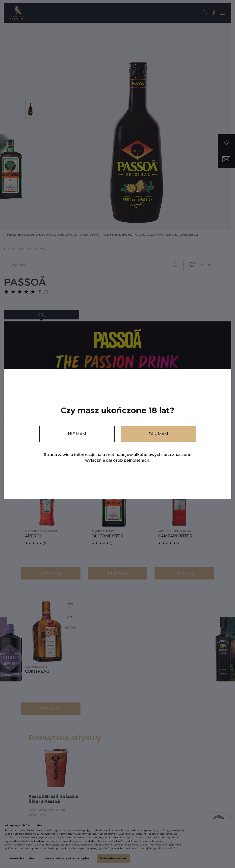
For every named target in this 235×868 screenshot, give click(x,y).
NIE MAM (77, 434)
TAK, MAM (158, 434)
